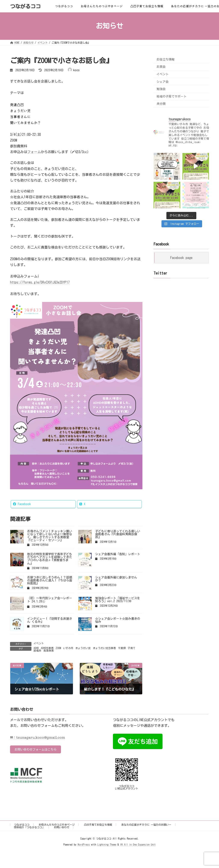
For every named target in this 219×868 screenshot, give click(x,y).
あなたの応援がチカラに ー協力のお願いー (146, 825)
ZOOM (58, 648)
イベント (39, 643)
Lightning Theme (107, 845)
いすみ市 (68, 648)
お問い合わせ (62, 827)
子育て (132, 648)
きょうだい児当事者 (104, 648)
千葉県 (122, 648)
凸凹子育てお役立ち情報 (98, 825)
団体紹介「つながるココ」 (29, 827)
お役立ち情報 (166, 59)
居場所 (37, 651)
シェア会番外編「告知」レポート (118, 554)
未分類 (161, 104)
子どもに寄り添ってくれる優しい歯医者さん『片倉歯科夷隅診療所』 (118, 534)
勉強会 (161, 89)
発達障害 (49, 651)
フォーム (34, 152)
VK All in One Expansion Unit (138, 845)
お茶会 (161, 67)
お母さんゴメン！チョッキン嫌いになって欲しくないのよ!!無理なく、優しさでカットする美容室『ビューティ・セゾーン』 (50, 536)
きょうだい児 (83, 648)
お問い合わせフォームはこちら (39, 750)
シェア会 (163, 81)
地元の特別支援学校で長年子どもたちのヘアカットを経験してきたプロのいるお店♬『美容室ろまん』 (50, 559)
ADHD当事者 (47, 648)
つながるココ (22, 825)
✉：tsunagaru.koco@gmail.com (38, 737)
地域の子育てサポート (172, 96)
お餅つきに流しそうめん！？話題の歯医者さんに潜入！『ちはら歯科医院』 (50, 580)
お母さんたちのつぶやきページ (57, 825)
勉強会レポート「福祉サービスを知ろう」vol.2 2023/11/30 (118, 600)
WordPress (84, 845)
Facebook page (181, 258)
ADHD (36, 648)
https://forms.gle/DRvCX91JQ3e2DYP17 (40, 282)
